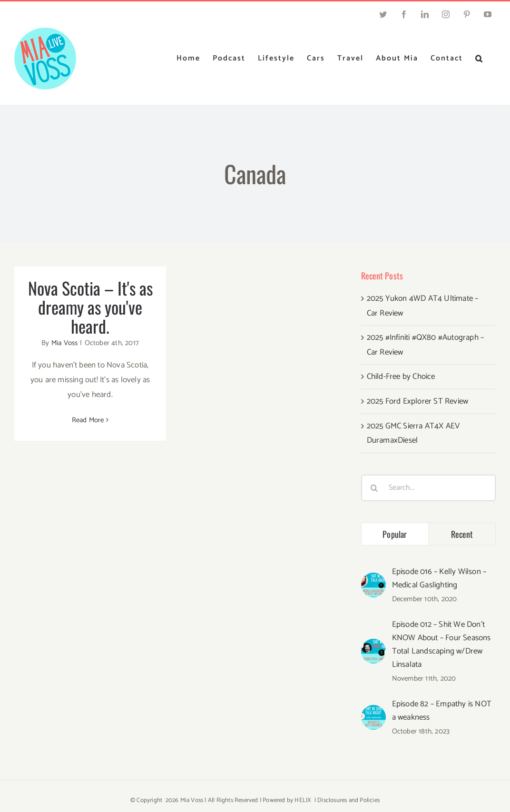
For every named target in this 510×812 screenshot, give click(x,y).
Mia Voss (65, 343)
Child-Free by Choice (401, 376)
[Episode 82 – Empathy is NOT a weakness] (373, 712)
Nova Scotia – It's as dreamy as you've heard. (90, 307)
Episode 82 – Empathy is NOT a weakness (442, 711)
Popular (395, 534)
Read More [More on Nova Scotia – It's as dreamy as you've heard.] (88, 420)
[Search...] (428, 488)
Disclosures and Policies (348, 800)
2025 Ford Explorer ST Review (418, 401)
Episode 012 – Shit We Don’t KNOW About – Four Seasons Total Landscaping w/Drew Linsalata (441, 644)
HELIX (303, 800)
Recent (462, 534)
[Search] (374, 488)
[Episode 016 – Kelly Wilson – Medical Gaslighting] (373, 580)
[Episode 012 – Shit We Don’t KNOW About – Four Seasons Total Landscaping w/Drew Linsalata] (373, 646)
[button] (479, 59)
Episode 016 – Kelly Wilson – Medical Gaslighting (439, 578)
